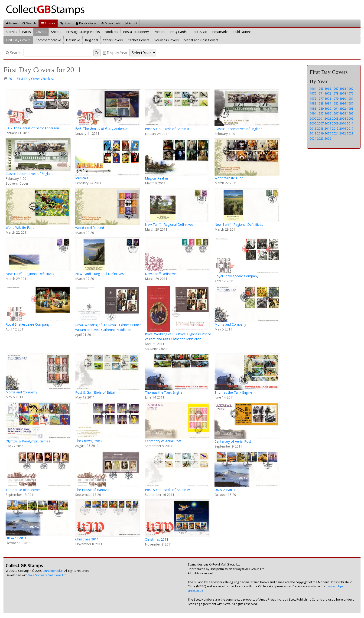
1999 (350, 113)
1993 (350, 108)
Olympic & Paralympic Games (28, 441)
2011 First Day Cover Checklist (31, 79)
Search (29, 23)
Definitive (73, 40)
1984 (328, 103)
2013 (320, 128)
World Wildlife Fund (229, 178)
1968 (343, 88)
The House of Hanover (23, 490)
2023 (350, 133)
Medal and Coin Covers (201, 40)
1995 (320, 113)
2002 (328, 118)
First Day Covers (18, 40)
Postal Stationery (136, 32)
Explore (48, 23)
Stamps (11, 32)
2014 (328, 128)
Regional (91, 40)
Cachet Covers (139, 40)
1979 (335, 98)
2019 (320, 133)
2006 (313, 123)
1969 (350, 88)
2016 (343, 128)
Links (65, 23)
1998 (343, 113)
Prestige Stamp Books (83, 32)
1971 (320, 93)
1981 (350, 98)
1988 (313, 108)
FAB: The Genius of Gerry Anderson (32, 128)
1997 (335, 113)
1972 (328, 93)
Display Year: (115, 53)
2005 (350, 118)
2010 (343, 123)
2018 (313, 133)
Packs (26, 32)
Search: (14, 53)
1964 (313, 88)
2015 (335, 128)
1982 (313, 103)
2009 (335, 123)
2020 (328, 133)
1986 (343, 103)
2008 (328, 123)
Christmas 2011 (87, 539)
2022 (343, 133)
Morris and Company (230, 324)
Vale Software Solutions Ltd (47, 575)
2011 (350, 123)
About (131, 23)
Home (12, 23)
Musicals (82, 178)
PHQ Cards (178, 32)
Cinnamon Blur (53, 571)
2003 (335, 118)
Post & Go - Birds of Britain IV (167, 490)
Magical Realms (157, 178)
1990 (328, 108)
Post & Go (199, 32)
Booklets (111, 32)
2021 (335, 133)
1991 (335, 108)
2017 (350, 128)
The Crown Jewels (89, 441)
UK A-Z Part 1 (225, 490)
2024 (313, 138)
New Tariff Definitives (161, 274)
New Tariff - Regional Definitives (169, 224)
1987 (350, 103)
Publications (86, 23)
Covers (41, 32)
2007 (320, 123)
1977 (320, 98)
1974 (343, 93)
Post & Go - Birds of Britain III (98, 392)
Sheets (56, 32)
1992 (343, 108)
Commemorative (48, 40)
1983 (320, 103)
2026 (328, 138)
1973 (335, 93)
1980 (343, 98)
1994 (313, 113)
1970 (313, 93)
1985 (335, 103)
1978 (328, 98)
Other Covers (113, 40)
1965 (320, 88)
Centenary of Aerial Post (163, 441)
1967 (335, 88)
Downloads (111, 23)
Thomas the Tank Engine (164, 392)
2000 (313, 118)
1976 (313, 98)
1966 (328, 88)
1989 (320, 108)
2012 (313, 128)
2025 (320, 138)
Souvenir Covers (167, 40)
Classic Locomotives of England (238, 129)
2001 (320, 118)
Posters (159, 32)
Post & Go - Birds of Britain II (167, 129)
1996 (328, 113)
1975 (350, 93)
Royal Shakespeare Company (236, 276)
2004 (343, 118)
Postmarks (220, 32)
